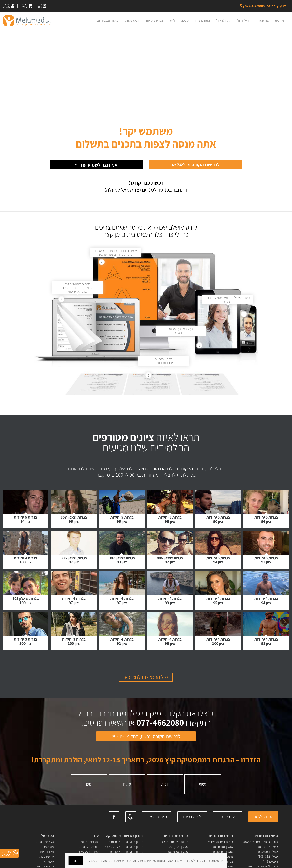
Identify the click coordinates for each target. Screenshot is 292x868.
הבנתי (76, 861)
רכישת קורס (132, 21)
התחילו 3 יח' (245, 21)
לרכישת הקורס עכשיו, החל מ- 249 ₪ (146, 755)
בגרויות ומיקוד (154, 21)
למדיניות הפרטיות (145, 861)
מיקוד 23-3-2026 (108, 21)
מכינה (185, 21)
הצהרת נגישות (157, 836)
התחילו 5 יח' (202, 21)
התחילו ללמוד (263, 836)
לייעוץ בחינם (192, 836)
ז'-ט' (172, 21)
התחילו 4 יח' (224, 21)
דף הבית (280, 21)
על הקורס (228, 836)
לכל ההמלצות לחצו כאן (146, 696)
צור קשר (264, 21)
